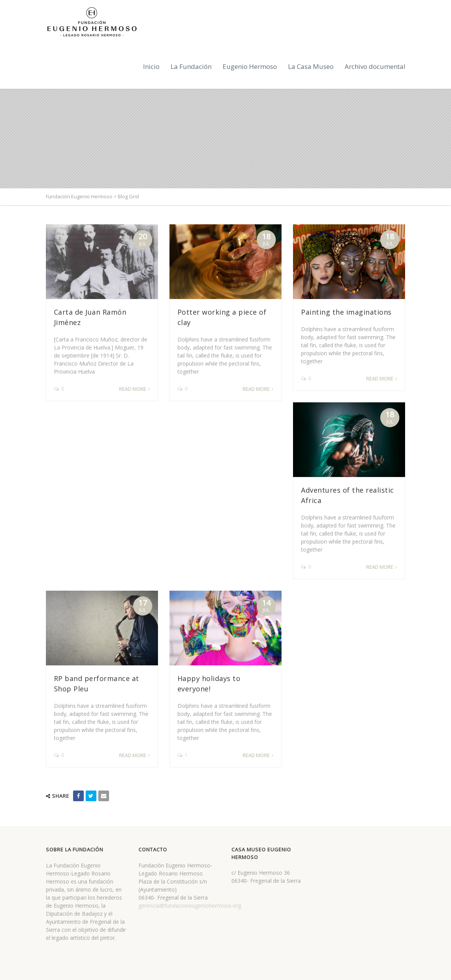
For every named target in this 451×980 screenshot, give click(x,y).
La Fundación (191, 66)
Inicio (151, 66)
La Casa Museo (311, 66)
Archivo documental (375, 66)
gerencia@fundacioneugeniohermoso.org (190, 906)
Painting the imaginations (346, 312)
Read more (133, 389)
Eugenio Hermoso (250, 66)
